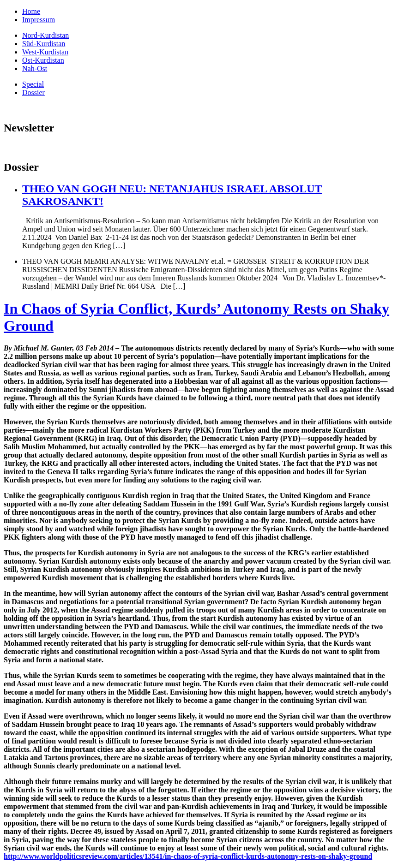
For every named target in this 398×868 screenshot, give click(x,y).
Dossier (33, 92)
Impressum (39, 20)
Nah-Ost (35, 68)
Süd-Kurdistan (44, 44)
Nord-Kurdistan (45, 35)
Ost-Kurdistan (43, 60)
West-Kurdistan (45, 52)
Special (33, 84)
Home (31, 11)
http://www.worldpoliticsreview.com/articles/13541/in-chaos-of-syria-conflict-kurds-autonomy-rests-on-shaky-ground (188, 856)
